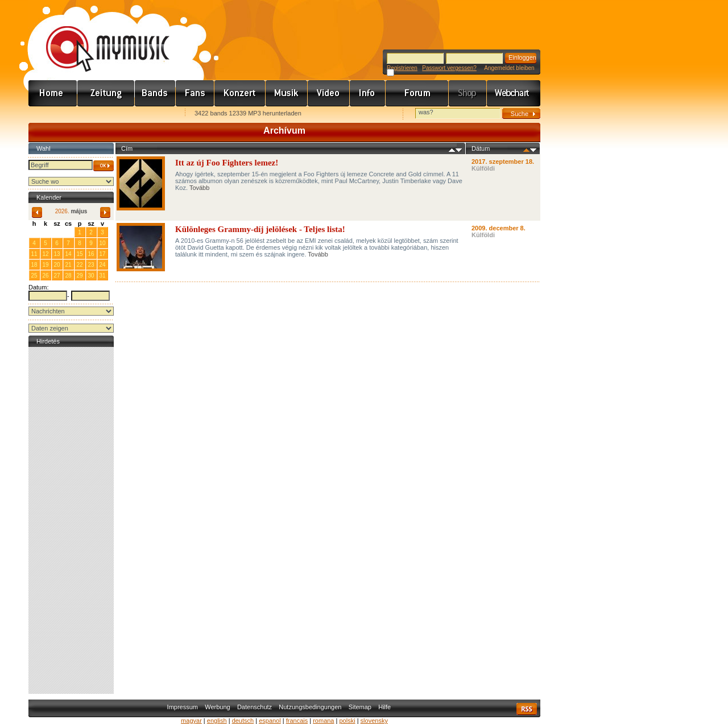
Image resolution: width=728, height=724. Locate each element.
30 (68, 232)
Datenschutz (255, 707)
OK (104, 166)
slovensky (374, 721)
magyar (191, 721)
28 (45, 232)
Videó (329, 93)
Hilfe (384, 707)
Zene (287, 93)
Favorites (52, 114)
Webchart (514, 93)
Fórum (417, 93)
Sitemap (360, 707)
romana (323, 721)
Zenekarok (155, 93)
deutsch (243, 721)
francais (297, 721)
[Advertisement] (71, 520)
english (217, 721)
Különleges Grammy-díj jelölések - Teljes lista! (260, 229)
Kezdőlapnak (100, 114)
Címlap (53, 93)
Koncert (240, 93)
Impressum (183, 707)
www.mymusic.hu (98, 37)
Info (368, 93)
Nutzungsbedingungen (310, 707)
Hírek (106, 93)
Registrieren (402, 68)
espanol (270, 721)
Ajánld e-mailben (148, 114)
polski (347, 721)
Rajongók (195, 93)
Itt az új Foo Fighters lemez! (227, 163)
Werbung (217, 707)
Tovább (199, 188)
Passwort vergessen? (449, 68)
